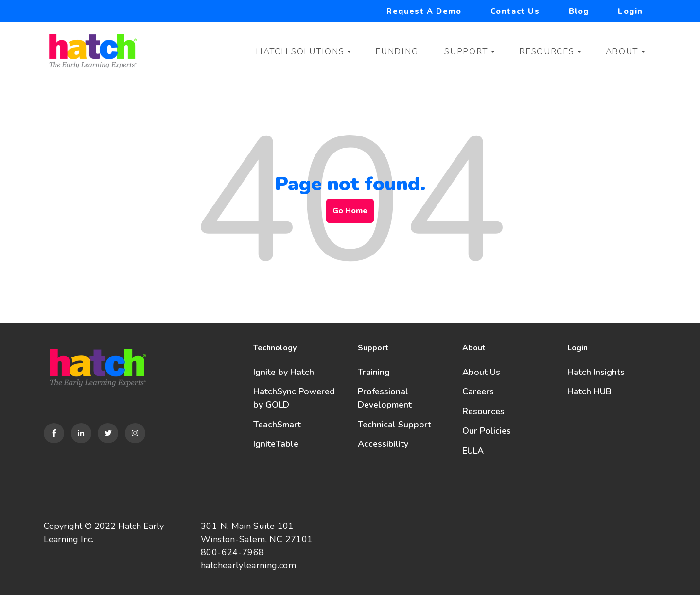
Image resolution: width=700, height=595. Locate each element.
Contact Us (515, 11)
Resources (547, 52)
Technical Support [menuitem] (394, 425)
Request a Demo (424, 11)
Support (466, 52)
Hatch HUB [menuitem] (589, 391)
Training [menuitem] (374, 372)
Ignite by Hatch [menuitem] (284, 372)
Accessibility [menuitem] (383, 444)
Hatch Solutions (300, 52)
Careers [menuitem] (478, 391)
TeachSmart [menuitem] (277, 425)
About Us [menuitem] (481, 372)
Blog (579, 11)
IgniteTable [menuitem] (276, 444)
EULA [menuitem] (473, 451)
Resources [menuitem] (483, 411)
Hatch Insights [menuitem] (596, 372)
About (622, 52)
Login (630, 11)
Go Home (350, 211)
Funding (397, 52)
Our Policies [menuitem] (487, 431)
